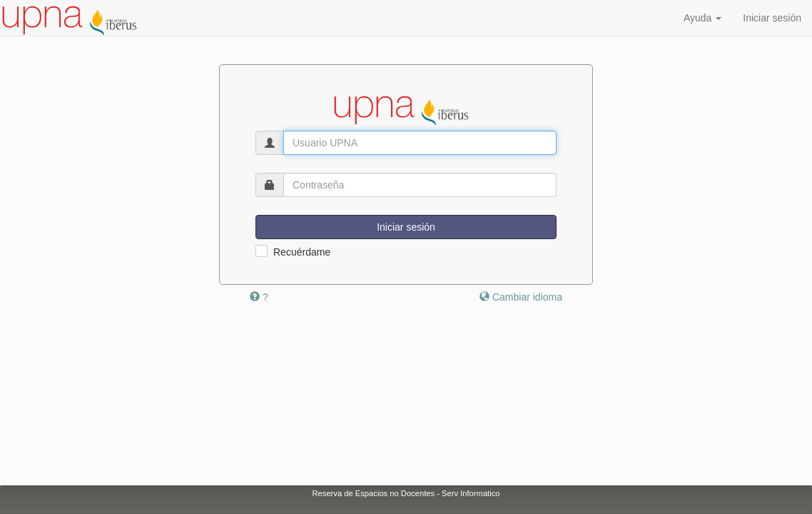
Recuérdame (302, 252)
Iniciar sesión (772, 18)
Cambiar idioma (521, 297)
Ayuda (702, 18)
